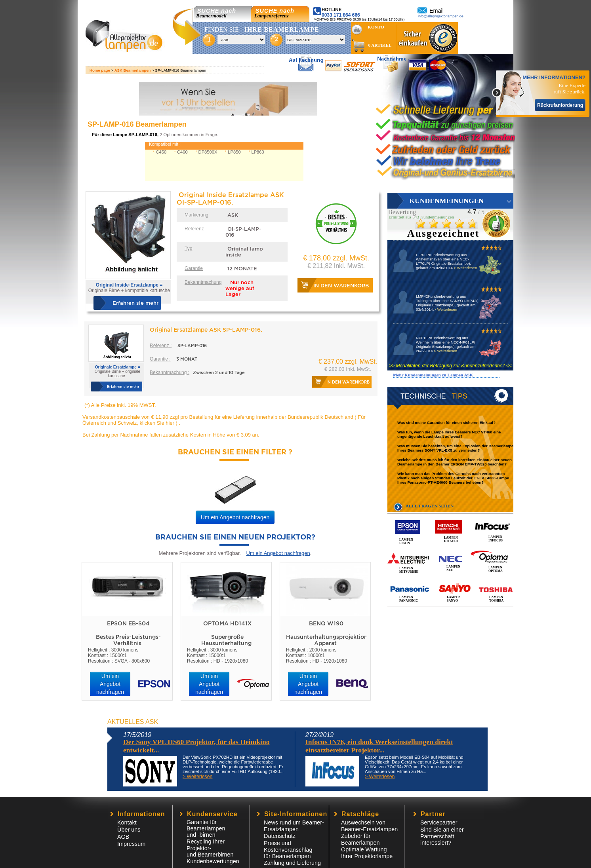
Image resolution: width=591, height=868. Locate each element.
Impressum (131, 844)
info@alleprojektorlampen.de (441, 16)
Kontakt (127, 822)
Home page (100, 70)
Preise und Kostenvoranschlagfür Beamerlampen (288, 850)
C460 (182, 152)
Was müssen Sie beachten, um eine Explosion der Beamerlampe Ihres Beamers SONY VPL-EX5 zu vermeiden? (455, 448)
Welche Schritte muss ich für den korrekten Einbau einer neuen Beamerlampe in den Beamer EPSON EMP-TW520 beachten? (455, 462)
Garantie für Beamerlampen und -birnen (206, 828)
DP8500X (208, 152)
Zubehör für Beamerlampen (360, 839)
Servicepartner (439, 822)
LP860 (257, 152)
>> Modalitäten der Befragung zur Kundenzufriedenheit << (450, 366)
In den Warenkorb (341, 286)
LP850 (234, 152)
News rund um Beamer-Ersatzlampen (294, 826)
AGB (123, 837)
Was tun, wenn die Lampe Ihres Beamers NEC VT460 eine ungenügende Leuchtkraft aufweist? (449, 434)
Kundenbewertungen (213, 861)
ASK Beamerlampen (133, 70)
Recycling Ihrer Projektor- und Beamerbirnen (210, 848)
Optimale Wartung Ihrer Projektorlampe (367, 853)
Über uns (129, 830)
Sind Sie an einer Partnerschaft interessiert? (442, 836)
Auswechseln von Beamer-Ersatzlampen (369, 826)
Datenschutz (280, 836)
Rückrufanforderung (560, 105)
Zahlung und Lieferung (292, 863)
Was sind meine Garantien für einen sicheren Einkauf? (446, 423)
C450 (161, 152)
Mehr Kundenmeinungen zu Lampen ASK (433, 375)
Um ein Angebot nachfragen (235, 517)
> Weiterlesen (465, 268)
